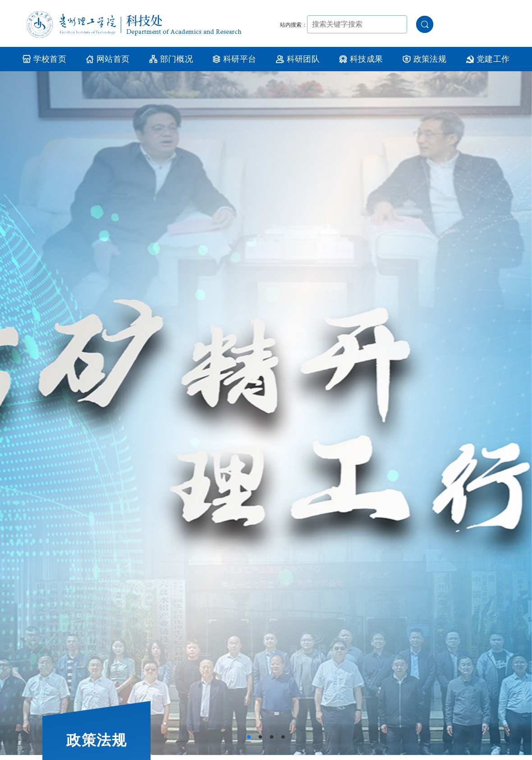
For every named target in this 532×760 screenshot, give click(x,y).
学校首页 (44, 59)
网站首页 (108, 59)
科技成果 (361, 59)
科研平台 (234, 59)
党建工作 (488, 59)
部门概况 (171, 59)
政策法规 (424, 59)
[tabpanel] (266, 413)
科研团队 (298, 59)
